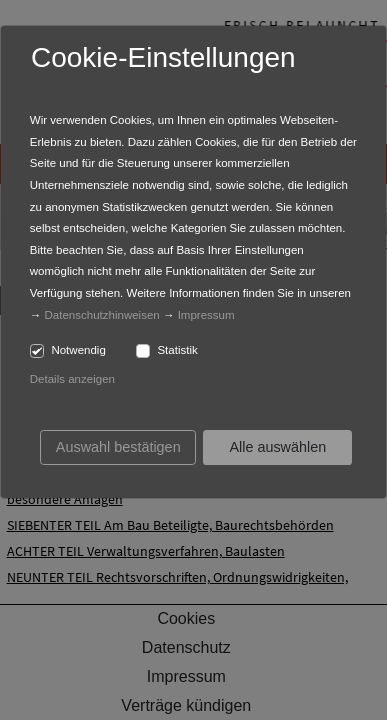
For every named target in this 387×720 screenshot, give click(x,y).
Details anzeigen (72, 379)
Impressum (206, 315)
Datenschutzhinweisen (102, 315)
